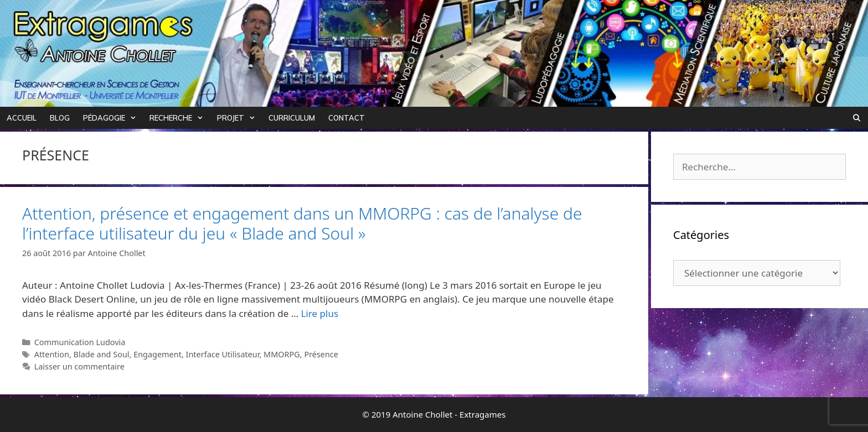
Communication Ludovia (80, 342)
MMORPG (282, 354)
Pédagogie (113, 118)
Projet (239, 118)
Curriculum (292, 118)
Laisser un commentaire (79, 366)
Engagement (157, 354)
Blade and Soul (102, 354)
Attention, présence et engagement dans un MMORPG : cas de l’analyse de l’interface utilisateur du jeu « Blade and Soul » (302, 223)
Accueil (22, 118)
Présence (321, 354)
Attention (52, 354)
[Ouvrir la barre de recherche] (857, 118)
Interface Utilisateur (223, 354)
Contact (347, 118)
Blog (60, 118)
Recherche (180, 118)
